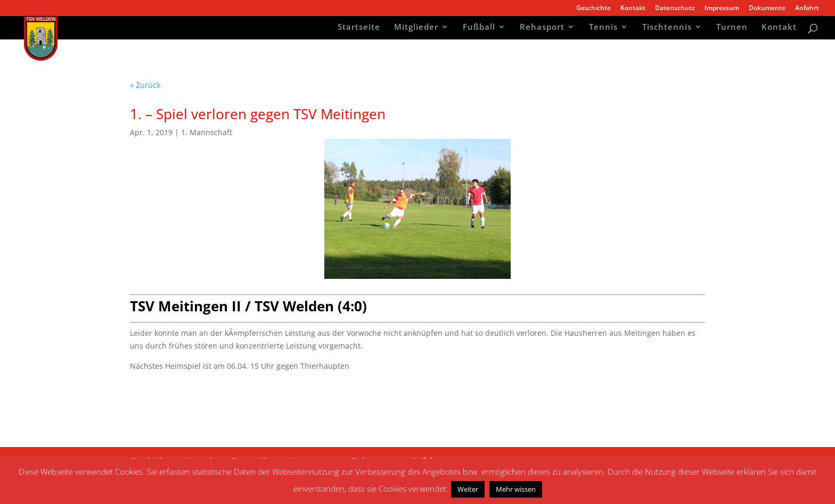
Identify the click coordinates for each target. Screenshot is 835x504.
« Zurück (145, 85)
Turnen (732, 28)
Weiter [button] (468, 489)
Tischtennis (667, 28)
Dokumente (767, 9)
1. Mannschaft (207, 132)
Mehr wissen (516, 489)
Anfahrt (807, 9)
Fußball (479, 28)
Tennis (603, 28)
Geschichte (593, 9)
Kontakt (633, 9)
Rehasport (542, 28)
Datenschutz (675, 9)
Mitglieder (416, 28)
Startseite (359, 28)
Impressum (722, 9)
